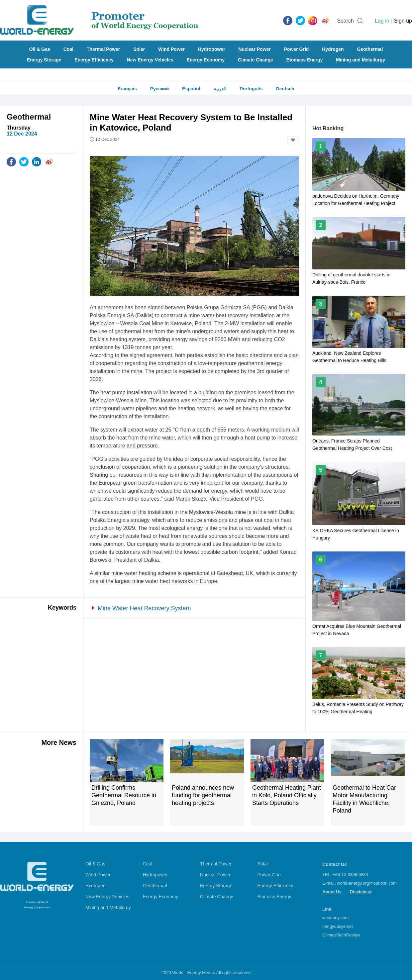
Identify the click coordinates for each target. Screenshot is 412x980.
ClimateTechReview (341, 935)
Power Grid (297, 49)
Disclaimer (361, 892)
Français (127, 89)
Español (191, 89)
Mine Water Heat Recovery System (144, 608)
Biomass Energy (305, 60)
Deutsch (285, 89)
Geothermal (370, 49)
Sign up (403, 21)
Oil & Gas (40, 49)
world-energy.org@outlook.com (367, 883)
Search (345, 21)
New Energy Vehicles (150, 60)
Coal (68, 49)
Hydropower (212, 49)
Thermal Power (103, 49)
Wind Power (171, 49)
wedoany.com (335, 918)
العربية (220, 89)
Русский (160, 89)
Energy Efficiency (94, 60)
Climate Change (256, 60)
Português (251, 89)
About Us (332, 892)
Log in (382, 21)
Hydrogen (333, 49)
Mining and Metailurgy (360, 60)
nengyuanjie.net (338, 926)
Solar (139, 49)
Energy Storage (44, 60)
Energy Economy (206, 60)
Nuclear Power (255, 49)
